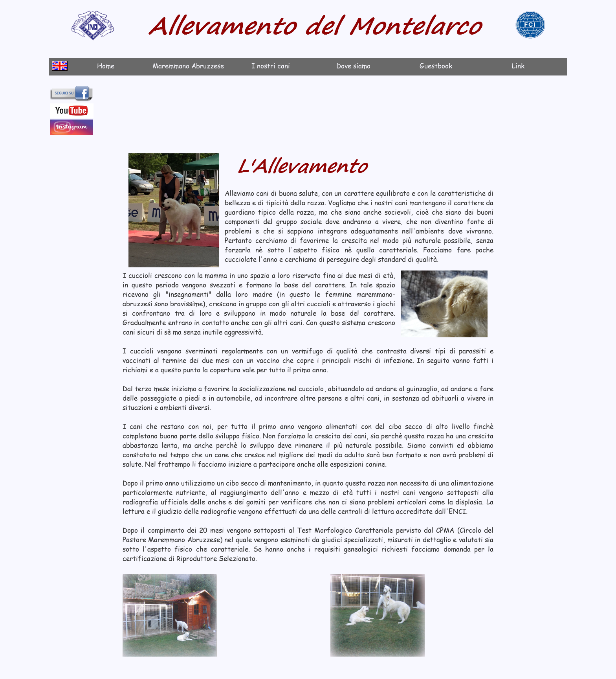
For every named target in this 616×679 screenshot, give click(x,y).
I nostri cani (271, 66)
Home (106, 66)
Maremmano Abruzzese (188, 66)
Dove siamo (353, 66)
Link (518, 66)
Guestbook (436, 66)
